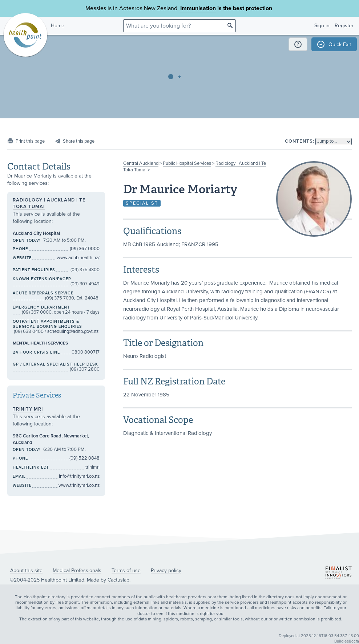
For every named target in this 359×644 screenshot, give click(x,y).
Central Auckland (141, 163)
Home (58, 26)
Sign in (322, 26)
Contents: (300, 141)
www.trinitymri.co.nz (79, 485)
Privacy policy (166, 570)
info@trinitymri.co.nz (79, 476)
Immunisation (198, 8)
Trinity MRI (28, 409)
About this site (26, 570)
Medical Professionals (77, 570)
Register (344, 26)
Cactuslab (118, 580)
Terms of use (126, 570)
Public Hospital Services (187, 163)
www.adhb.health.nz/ (78, 258)
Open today (27, 241)
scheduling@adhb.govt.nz (73, 331)
